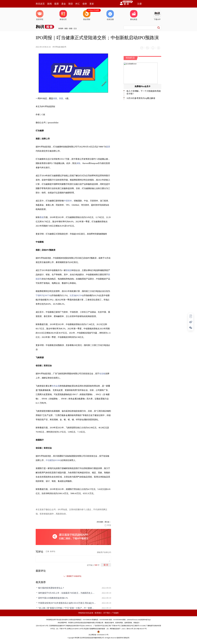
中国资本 (68, 201)
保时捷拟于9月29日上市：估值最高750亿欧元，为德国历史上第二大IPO (67, 593)
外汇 (78, 4)
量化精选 (134, 15)
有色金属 (56, 386)
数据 (42, 217)
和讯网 (61, 29)
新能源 (69, 270)
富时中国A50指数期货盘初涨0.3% (53, 598)
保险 (78, 163)
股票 (57, 4)
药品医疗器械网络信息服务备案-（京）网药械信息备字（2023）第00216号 (109, 629)
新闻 (50, 4)
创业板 (102, 373)
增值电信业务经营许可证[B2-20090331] (79, 626)
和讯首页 (40, 4)
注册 (139, 4)
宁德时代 (40, 295)
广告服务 (115, 613)
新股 (66, 29)
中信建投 (50, 460)
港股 (55, 98)
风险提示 (136, 623)
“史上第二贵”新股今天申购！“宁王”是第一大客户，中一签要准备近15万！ (67, 608)
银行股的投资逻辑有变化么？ (51, 588)
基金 (64, 4)
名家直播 (110, 15)
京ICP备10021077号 (140, 629)
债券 (85, 4)
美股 (61, 98)
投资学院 (40, 15)
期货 (71, 4)
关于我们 (107, 613)
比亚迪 (73, 295)
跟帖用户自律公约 (104, 552)
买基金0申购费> (94, 10)
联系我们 (98, 613)
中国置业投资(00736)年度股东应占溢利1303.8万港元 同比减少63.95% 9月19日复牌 (67, 603)
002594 (79, 295)
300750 (47, 295)
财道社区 (63, 15)
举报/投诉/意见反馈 (86, 613)
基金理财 (87, 15)
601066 (57, 460)
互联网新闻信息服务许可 (57, 626)
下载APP (157, 15)
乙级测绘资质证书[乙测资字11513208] (133, 626)
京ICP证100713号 (42, 626)
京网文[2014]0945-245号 (75, 629)
